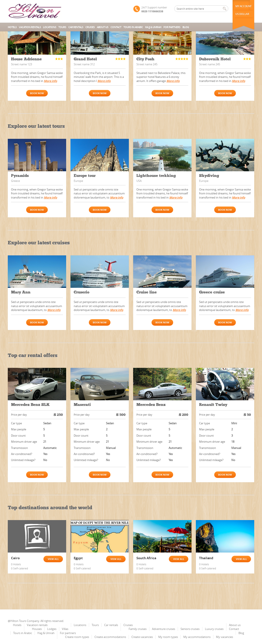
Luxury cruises (214, 629)
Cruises (90, 27)
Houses (37, 629)
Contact (116, 27)
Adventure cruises (164, 629)
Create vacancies (142, 637)
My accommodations (197, 637)
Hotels (12, 27)
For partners (172, 27)
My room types (168, 637)
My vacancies (224, 637)
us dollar (242, 14)
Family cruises (138, 629)
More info (50, 81)
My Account (244, 6)
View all (53, 559)
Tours (62, 27)
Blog (186, 27)
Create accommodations (110, 637)
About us (103, 27)
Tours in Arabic (133, 27)
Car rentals (76, 27)
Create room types (77, 637)
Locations (50, 27)
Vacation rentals (30, 27)
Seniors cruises (190, 629)
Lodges (52, 629)
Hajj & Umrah (153, 27)
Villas (65, 629)
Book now (37, 93)
